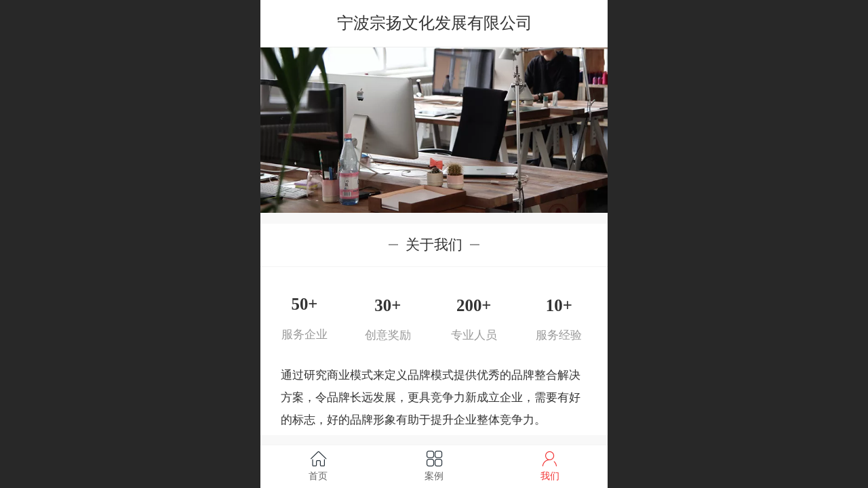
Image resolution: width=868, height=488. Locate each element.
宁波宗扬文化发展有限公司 (435, 23)
